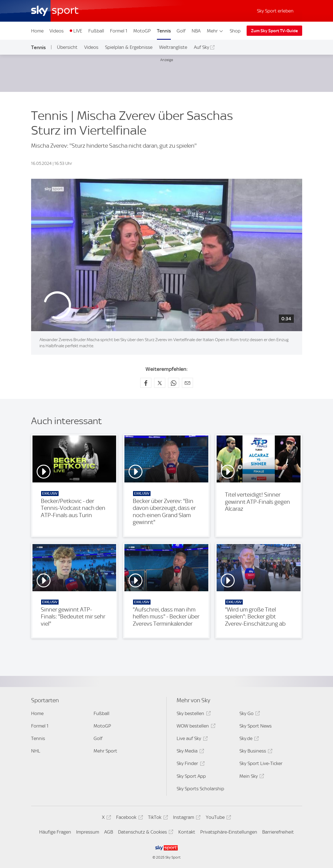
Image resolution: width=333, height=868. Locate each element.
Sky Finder (190, 764)
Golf (181, 31)
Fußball (96, 31)
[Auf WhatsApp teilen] (174, 383)
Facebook (129, 818)
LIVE (78, 31)
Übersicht (67, 47)
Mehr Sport (105, 751)
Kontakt (187, 832)
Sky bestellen (193, 714)
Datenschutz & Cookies (145, 833)
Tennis (164, 31)
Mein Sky (251, 777)
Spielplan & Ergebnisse (129, 47)
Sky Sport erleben (275, 11)
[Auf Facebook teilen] (146, 383)
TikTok (157, 818)
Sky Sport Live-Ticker (261, 763)
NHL (36, 751)
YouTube (218, 818)
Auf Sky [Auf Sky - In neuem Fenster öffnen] (201, 47)
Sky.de (248, 739)
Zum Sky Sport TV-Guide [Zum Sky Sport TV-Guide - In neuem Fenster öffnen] (274, 31)
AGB (109, 832)
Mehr (215, 31)
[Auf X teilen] (160, 383)
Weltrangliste (173, 47)
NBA (196, 31)
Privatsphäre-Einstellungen (229, 832)
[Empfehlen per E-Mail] (187, 383)
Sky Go (249, 714)
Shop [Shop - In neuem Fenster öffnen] (235, 31)
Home (37, 31)
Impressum (88, 832)
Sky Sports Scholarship (200, 789)
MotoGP (142, 31)
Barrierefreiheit (278, 832)
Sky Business (255, 752)
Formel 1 (119, 31)
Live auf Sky (191, 739)
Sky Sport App (191, 776)
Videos (57, 31)
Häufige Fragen (55, 832)
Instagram (186, 818)
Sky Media (189, 752)
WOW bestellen (195, 727)
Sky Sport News (256, 726)
